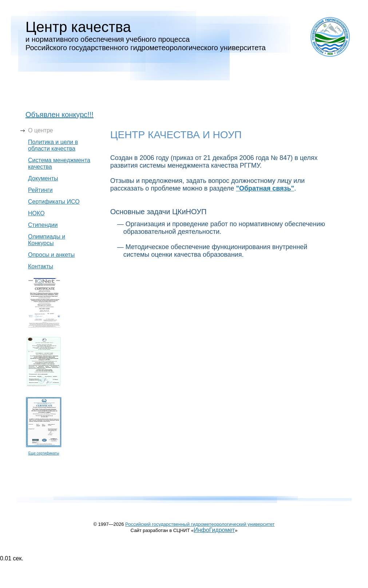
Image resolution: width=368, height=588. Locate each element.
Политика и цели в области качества (53, 145)
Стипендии (43, 225)
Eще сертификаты (44, 453)
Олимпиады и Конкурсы (47, 240)
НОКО (36, 213)
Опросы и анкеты (51, 255)
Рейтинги (40, 190)
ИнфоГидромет (214, 530)
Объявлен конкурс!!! (60, 115)
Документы (43, 178)
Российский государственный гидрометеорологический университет (200, 524)
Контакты (41, 266)
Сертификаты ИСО (54, 202)
